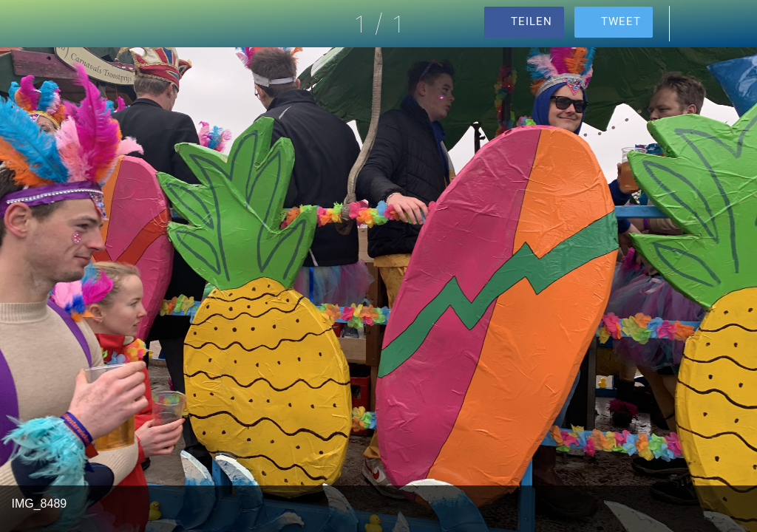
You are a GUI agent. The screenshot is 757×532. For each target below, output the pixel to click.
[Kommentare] (695, 24)
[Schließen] (24, 24)
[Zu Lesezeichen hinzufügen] (733, 24)
